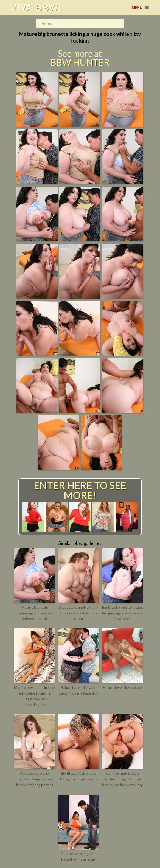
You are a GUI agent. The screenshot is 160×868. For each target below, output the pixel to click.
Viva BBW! (36, 7)
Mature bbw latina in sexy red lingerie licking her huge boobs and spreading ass (35, 696)
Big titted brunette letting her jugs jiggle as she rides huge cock (123, 613)
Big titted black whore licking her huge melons (78, 776)
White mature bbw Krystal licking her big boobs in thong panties (35, 779)
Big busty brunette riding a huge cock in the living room (78, 613)
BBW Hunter (80, 62)
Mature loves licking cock (122, 687)
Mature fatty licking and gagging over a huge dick (79, 690)
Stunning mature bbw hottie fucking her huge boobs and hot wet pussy (122, 779)
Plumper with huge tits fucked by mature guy (78, 857)
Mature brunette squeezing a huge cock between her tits (35, 613)
